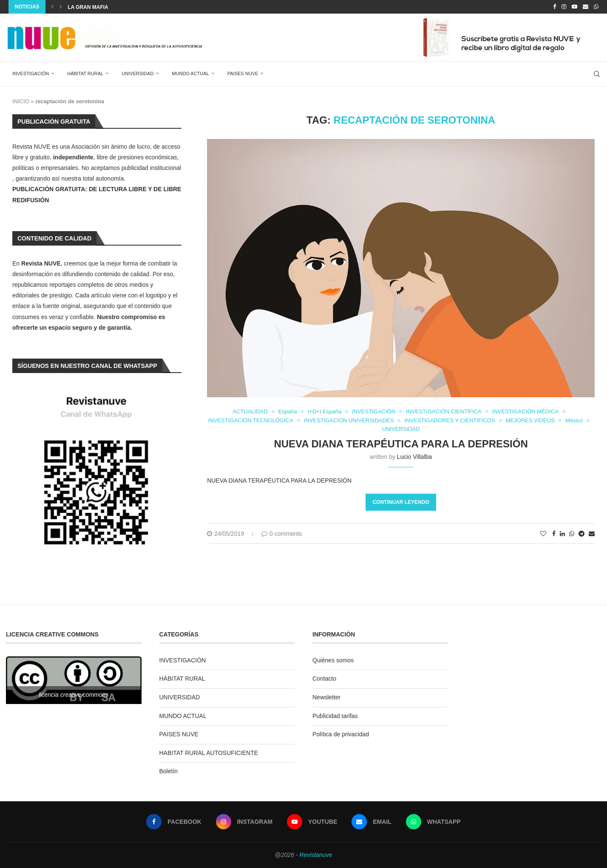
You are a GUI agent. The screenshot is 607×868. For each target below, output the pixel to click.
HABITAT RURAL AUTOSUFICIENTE (209, 753)
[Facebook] (555, 7)
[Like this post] (543, 534)
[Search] (597, 74)
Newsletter (326, 697)
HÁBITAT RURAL (85, 74)
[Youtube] (574, 7)
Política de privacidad (341, 734)
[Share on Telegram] (581, 534)
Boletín (169, 771)
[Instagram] (564, 7)
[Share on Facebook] (554, 534)
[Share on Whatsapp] (572, 534)
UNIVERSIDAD (138, 74)
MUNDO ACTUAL (190, 74)
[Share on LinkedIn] (562, 534)
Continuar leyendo (401, 502)
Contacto (324, 679)
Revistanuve (316, 855)
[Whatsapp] (596, 7)
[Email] (586, 7)
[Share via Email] (592, 534)
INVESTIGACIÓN (31, 74)
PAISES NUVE (243, 74)
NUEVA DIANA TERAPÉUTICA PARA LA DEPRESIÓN (401, 444)
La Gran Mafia (88, 7)
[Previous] (52, 7)
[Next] (61, 7)
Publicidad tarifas (335, 716)
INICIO (21, 101)
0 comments (282, 534)
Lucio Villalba (414, 457)
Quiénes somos (333, 660)
